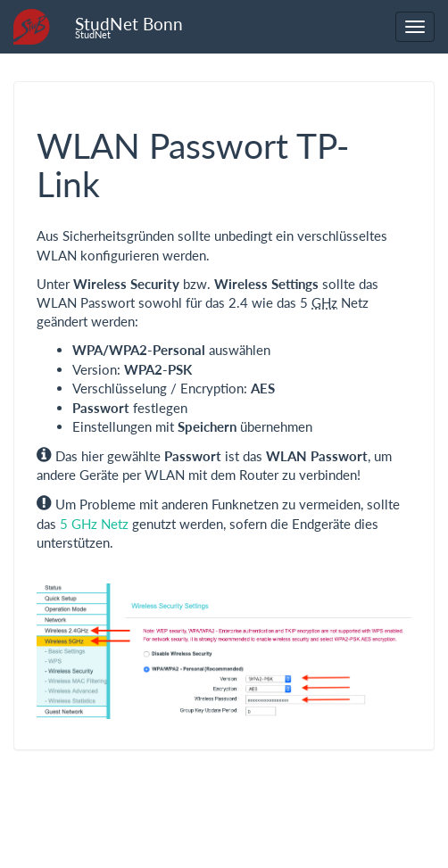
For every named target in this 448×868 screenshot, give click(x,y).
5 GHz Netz (94, 524)
